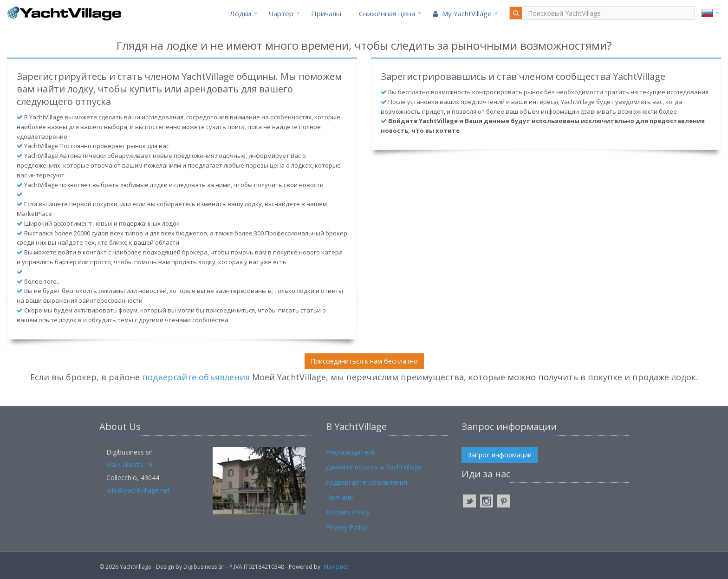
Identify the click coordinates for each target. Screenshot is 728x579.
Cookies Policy (348, 512)
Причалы (326, 13)
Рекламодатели (351, 452)
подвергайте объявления (196, 377)
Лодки (240, 13)
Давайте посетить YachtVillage (374, 467)
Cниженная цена (387, 13)
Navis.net (336, 567)
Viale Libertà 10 (129, 465)
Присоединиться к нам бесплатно (364, 361)
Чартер (281, 13)
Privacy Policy (346, 527)
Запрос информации (500, 455)
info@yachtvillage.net (138, 490)
